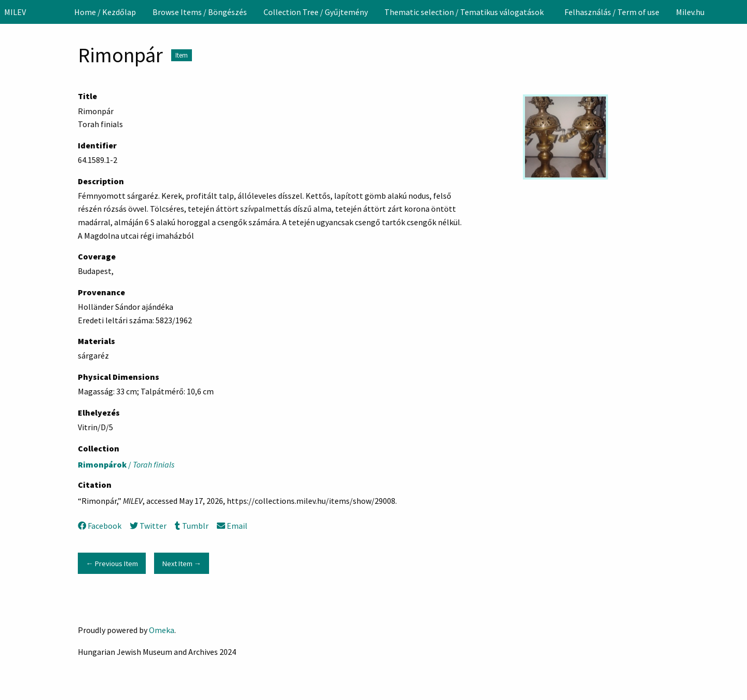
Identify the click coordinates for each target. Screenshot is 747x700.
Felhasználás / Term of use (612, 12)
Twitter (148, 526)
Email (232, 526)
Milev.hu (690, 12)
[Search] (738, 12)
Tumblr (191, 526)
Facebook (100, 526)
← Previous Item (112, 564)
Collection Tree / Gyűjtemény (316, 12)
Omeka (162, 630)
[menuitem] (105, 12)
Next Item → (182, 564)
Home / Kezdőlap (105, 12)
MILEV (15, 12)
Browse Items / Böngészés (200, 12)
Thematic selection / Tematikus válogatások (464, 12)
